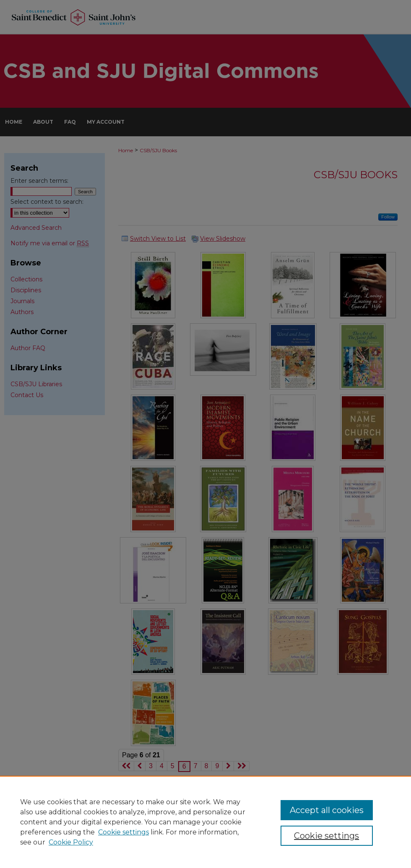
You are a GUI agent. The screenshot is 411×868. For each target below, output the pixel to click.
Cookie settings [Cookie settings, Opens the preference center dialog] (326, 836)
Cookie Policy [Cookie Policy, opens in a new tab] (71, 842)
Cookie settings (124, 832)
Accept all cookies (327, 810)
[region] (205, 822)
